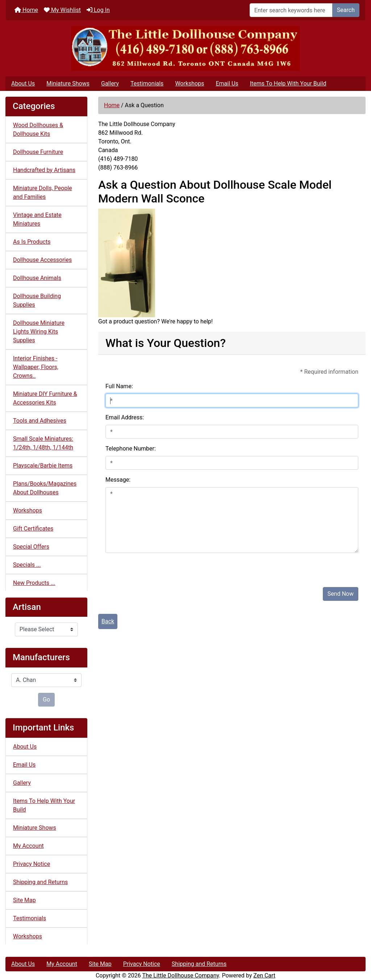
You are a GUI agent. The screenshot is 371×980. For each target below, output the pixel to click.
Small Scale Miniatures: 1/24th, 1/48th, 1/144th (43, 443)
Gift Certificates (33, 529)
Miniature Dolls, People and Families (43, 192)
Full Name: (119, 386)
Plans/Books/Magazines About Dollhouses (45, 488)
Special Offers (31, 547)
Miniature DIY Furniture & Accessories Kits (45, 398)
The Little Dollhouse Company (180, 975)
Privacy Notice (32, 864)
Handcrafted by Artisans (44, 170)
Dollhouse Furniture (38, 152)
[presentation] (161, 567)
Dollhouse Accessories (42, 260)
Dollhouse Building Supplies (37, 300)
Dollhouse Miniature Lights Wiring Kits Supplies (39, 332)
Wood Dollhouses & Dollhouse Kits (38, 129)
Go (46, 700)
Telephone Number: (131, 449)
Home (26, 10)
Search (346, 10)
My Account (28, 846)
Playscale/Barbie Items (43, 466)
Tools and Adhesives (40, 421)
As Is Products (32, 242)
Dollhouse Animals (37, 278)
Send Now (341, 594)
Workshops (189, 83)
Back (108, 621)
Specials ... (27, 565)
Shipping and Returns (40, 882)
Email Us (227, 83)
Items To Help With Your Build (288, 83)
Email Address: (125, 417)
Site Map (24, 900)
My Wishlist (62, 10)
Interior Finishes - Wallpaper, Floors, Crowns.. (36, 367)
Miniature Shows (68, 83)
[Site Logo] (185, 48)
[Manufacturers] (46, 680)
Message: (118, 480)
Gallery (110, 83)
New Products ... (34, 583)
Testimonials (147, 83)
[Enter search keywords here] (291, 10)
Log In (98, 10)
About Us (23, 83)
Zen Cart (264, 975)
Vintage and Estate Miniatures (37, 219)
